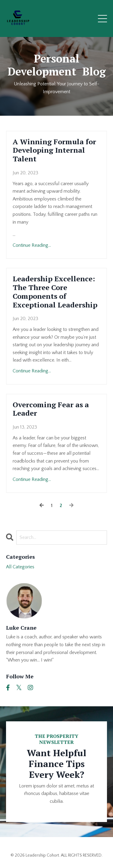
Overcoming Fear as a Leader (51, 409)
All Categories (20, 567)
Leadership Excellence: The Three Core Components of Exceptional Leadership (55, 292)
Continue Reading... (32, 245)
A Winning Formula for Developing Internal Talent (54, 150)
